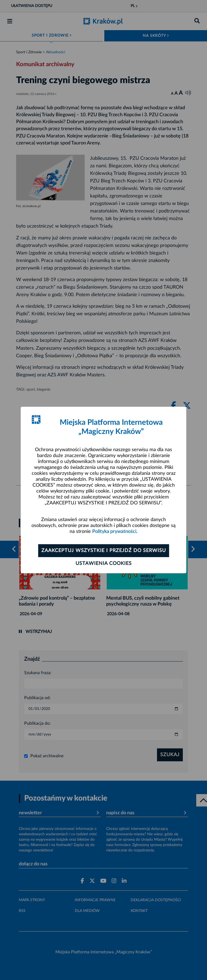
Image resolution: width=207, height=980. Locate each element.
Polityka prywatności (114, 532)
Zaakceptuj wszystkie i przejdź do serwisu (104, 551)
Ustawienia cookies (104, 564)
